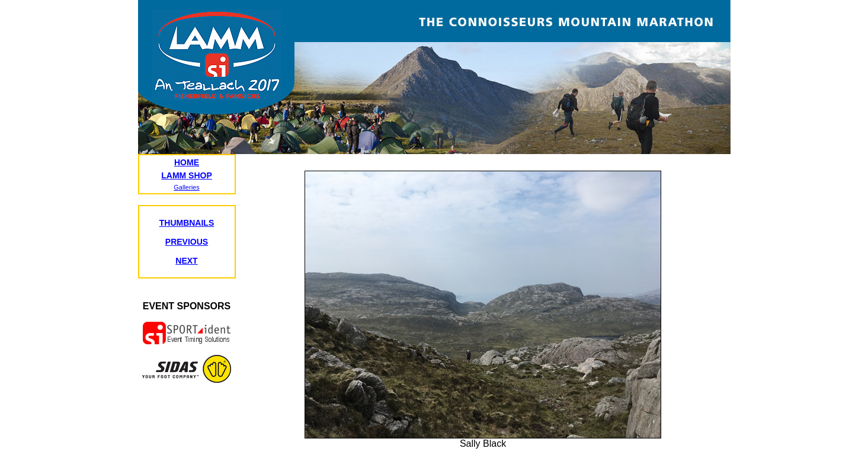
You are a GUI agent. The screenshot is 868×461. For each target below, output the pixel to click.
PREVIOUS (187, 242)
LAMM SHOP (187, 175)
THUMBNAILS (187, 223)
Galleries (186, 187)
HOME (187, 162)
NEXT (186, 261)
